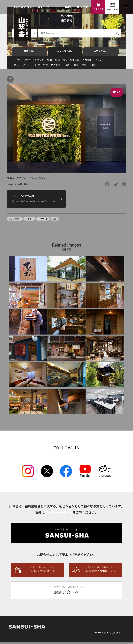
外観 (45, 67)
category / (12, 186)
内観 (37, 67)
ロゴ (55, 220)
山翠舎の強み (23, 7)
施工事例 (65, 7)
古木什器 (87, 62)
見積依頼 (83, 7)
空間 (26, 186)
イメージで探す (65, 53)
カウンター (57, 67)
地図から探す (100, 53)
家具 (76, 67)
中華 (50, 62)
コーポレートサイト (59, 514)
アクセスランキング (34, 62)
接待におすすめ (71, 62)
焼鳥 (57, 62)
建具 (84, 67)
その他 (93, 67)
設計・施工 (46, 7)
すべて (17, 62)
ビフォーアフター (23, 67)
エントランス (15, 220)
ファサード (43, 220)
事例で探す (30, 53)
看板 (68, 67)
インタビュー (102, 62)
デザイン (29, 220)
